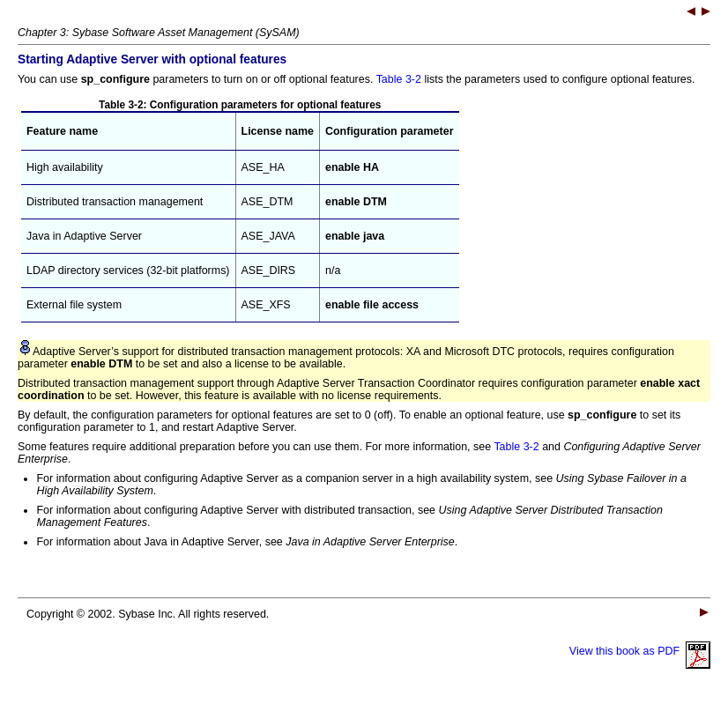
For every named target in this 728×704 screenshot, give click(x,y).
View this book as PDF (640, 651)
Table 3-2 (399, 79)
